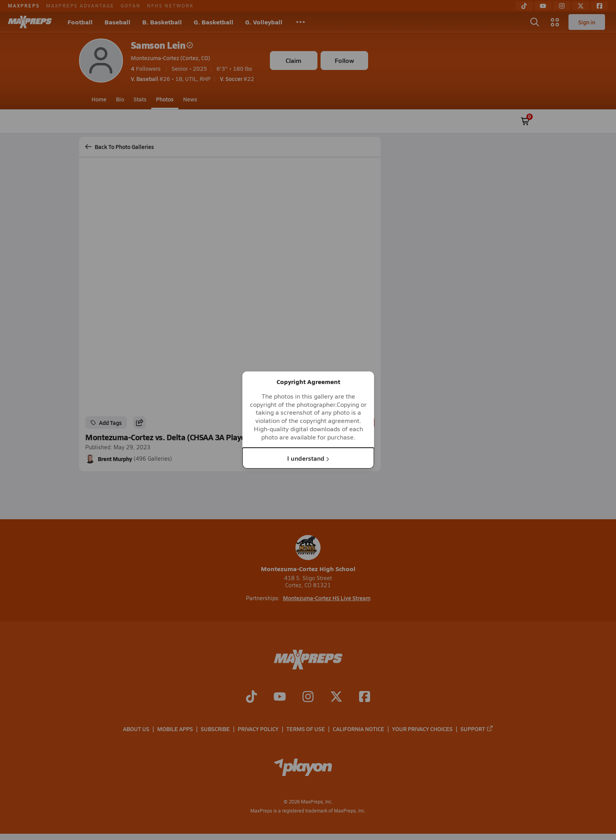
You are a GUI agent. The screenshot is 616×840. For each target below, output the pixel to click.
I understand (308, 458)
